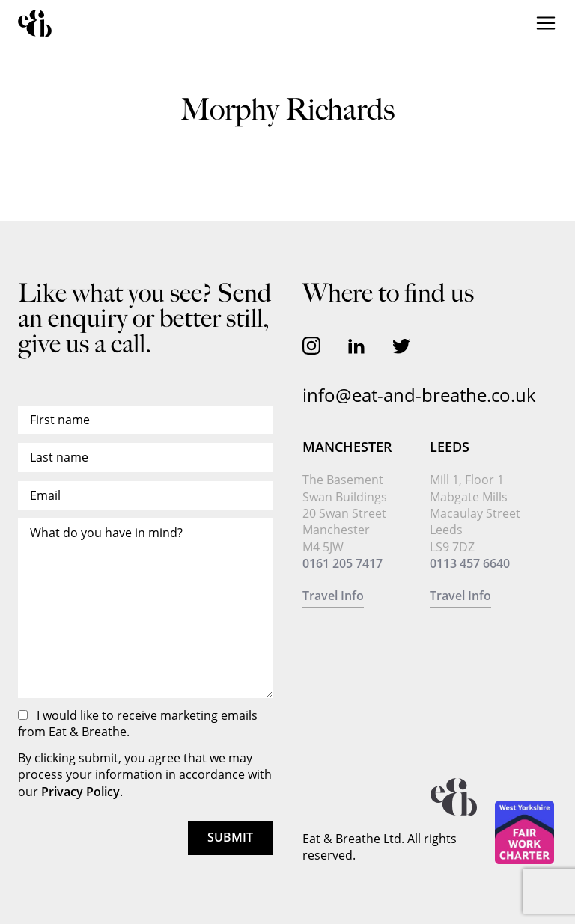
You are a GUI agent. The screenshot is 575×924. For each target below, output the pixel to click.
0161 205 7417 (343, 563)
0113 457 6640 (470, 563)
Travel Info (333, 596)
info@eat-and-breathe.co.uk (419, 395)
